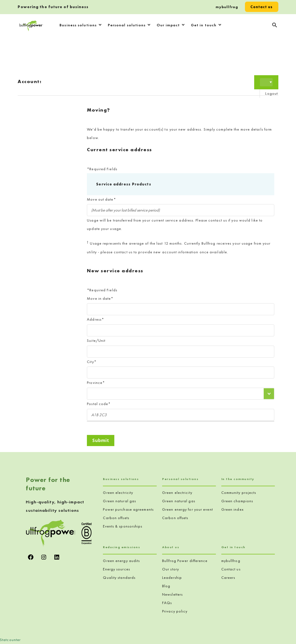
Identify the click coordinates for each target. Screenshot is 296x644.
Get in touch (204, 25)
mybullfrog (227, 7)
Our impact (168, 25)
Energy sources (116, 569)
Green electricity (118, 493)
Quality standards (119, 577)
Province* (96, 383)
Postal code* (99, 404)
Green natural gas (119, 501)
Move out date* (101, 199)
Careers (228, 577)
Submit (101, 440)
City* (92, 362)
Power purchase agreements (128, 509)
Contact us (262, 7)
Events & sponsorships (123, 526)
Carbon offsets (116, 518)
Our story (171, 569)
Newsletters (172, 594)
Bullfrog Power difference (185, 561)
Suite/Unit (96, 340)
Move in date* (100, 298)
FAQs (167, 603)
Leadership (172, 577)
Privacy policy (175, 611)
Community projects (239, 493)
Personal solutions (127, 25)
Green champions (237, 501)
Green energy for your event (188, 509)
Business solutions (78, 25)
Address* (95, 319)
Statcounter (10, 640)
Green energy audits (121, 561)
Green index (232, 509)
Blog (166, 586)
